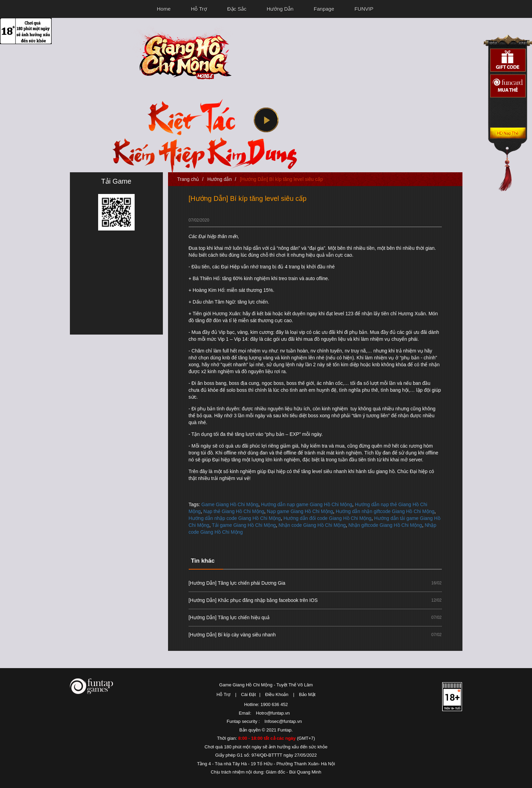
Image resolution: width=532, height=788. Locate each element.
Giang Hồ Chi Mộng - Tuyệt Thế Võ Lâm (182, 54)
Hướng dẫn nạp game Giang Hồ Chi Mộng (307, 504)
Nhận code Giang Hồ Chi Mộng (312, 525)
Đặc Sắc (237, 9)
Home (164, 9)
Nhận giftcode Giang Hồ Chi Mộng (385, 525)
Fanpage (324, 9)
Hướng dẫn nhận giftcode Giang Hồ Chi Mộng (385, 511)
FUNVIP (364, 9)
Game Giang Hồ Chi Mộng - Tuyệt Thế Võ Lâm (266, 685)
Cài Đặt (248, 694)
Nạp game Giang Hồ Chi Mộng (300, 511)
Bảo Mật (307, 694)
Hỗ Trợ (199, 9)
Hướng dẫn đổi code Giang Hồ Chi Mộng (327, 518)
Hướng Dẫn (280, 9)
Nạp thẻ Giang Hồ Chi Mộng (234, 511)
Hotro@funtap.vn (273, 713)
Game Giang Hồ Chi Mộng (230, 504)
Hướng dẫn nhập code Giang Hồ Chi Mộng (235, 518)
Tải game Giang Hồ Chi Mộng (244, 525)
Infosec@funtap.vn (283, 721)
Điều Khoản (277, 694)
